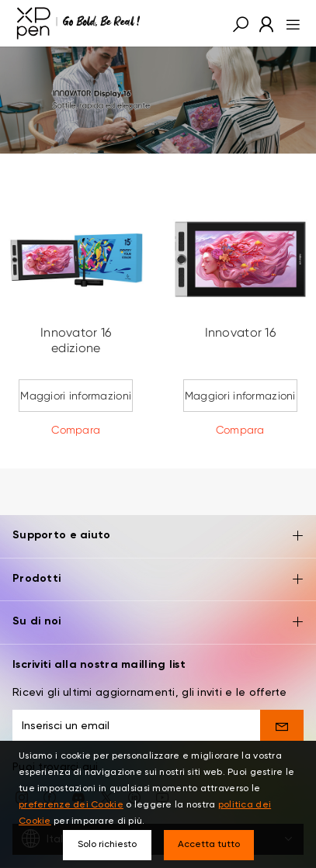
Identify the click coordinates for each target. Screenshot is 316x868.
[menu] (288, 23)
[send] (282, 711)
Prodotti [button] (158, 566)
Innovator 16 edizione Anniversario (76, 348)
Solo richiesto (107, 845)
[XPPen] (78, 23)
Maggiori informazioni (76, 396)
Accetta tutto (209, 845)
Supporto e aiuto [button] (158, 522)
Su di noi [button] (158, 609)
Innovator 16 (240, 332)
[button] (241, 23)
